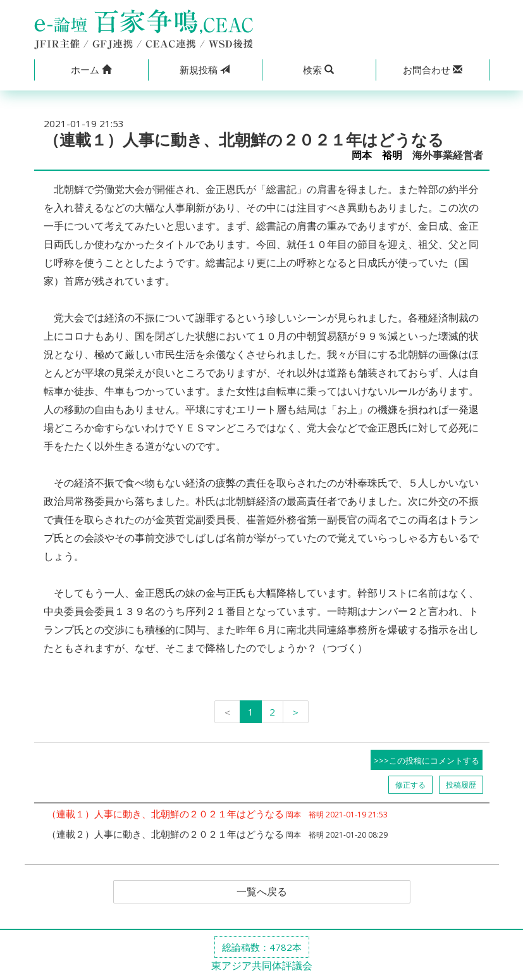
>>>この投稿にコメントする (427, 760)
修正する (410, 785)
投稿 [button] (205, 70)
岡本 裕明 (377, 155)
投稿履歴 (461, 785)
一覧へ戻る (262, 892)
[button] (91, 70)
